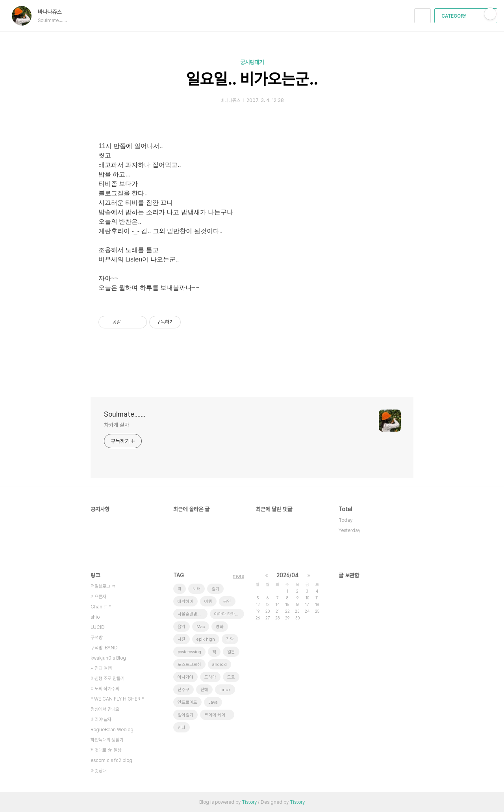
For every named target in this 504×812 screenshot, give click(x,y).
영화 (220, 627)
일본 (231, 652)
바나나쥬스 (54, 12)
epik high (206, 639)
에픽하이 (185, 602)
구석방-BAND (104, 648)
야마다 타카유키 (229, 614)
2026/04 (287, 575)
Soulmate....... (125, 414)
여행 (208, 602)
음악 (182, 627)
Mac (201, 627)
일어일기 (185, 715)
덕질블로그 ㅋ (103, 586)
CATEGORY (467, 16)
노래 (196, 589)
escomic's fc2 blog (111, 760)
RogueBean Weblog (112, 730)
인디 (182, 728)
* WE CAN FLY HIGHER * (117, 699)
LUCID (98, 627)
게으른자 (98, 597)
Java (213, 702)
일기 (215, 589)
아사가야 (185, 677)
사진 (182, 639)
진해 (204, 690)
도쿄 (231, 677)
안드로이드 (187, 702)
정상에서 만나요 (105, 709)
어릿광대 (98, 771)
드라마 (210, 677)
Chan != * (101, 607)
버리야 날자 (101, 719)
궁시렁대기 (252, 62)
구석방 (96, 638)
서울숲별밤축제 (191, 614)
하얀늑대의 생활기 (107, 740)
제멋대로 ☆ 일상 (106, 750)
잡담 (230, 639)
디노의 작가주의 (105, 689)
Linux (225, 690)
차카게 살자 (116, 425)
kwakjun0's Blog (108, 658)
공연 (227, 602)
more (238, 576)
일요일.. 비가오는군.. (252, 79)
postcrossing (189, 652)
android (220, 665)
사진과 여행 (101, 668)
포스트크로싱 (189, 665)
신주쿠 (183, 690)
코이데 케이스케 (219, 715)
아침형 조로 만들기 (107, 679)
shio (95, 617)
